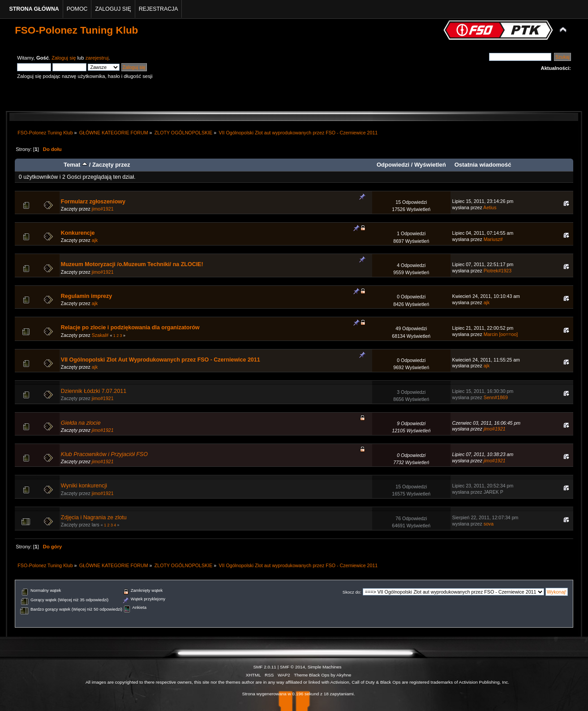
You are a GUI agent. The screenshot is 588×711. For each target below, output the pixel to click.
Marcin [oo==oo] (501, 334)
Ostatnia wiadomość (483, 165)
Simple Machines (325, 667)
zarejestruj (97, 58)
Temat (75, 165)
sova (489, 524)
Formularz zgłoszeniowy (93, 202)
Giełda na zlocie (81, 423)
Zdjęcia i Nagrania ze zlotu (94, 517)
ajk (95, 240)
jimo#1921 (103, 209)
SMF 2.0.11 (265, 667)
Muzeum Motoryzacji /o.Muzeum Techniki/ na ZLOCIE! (132, 264)
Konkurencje (78, 233)
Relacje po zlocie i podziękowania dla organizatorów (130, 327)
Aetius (490, 207)
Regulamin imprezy (86, 296)
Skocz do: (352, 592)
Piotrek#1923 (498, 271)
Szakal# (100, 335)
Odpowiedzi (393, 165)
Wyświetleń (430, 165)
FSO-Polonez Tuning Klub (76, 30)
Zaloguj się (64, 58)
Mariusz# (493, 239)
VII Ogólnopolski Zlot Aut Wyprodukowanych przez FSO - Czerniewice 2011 (161, 360)
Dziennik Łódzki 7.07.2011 (94, 391)
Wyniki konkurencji (84, 486)
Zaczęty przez (111, 165)
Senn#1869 (496, 397)
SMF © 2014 (292, 667)
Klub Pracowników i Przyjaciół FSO (104, 454)
